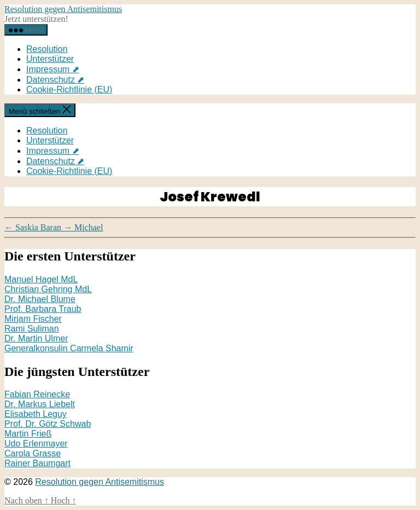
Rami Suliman (32, 329)
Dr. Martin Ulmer (36, 338)
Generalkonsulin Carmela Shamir (69, 348)
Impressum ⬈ (53, 69)
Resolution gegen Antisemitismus (63, 9)
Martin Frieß (28, 434)
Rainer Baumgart (37, 463)
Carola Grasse (33, 453)
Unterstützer (50, 59)
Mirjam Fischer (33, 319)
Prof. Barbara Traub (43, 309)
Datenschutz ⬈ (55, 80)
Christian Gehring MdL (48, 289)
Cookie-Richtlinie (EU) (69, 89)
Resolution (47, 49)
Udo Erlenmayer (36, 444)
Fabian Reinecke (37, 394)
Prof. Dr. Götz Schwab (48, 424)
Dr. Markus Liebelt (40, 404)
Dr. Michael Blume (40, 299)
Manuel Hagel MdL (41, 279)
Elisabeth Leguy (36, 414)
